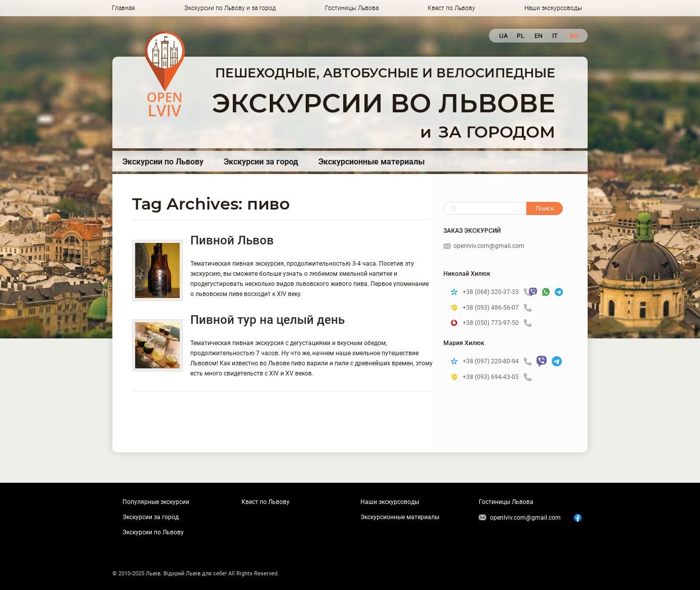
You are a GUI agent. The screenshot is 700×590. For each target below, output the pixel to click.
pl (521, 36)
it (555, 36)
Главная (123, 8)
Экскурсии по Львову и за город (230, 8)
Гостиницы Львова (352, 8)
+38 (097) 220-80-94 (497, 362)
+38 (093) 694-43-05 (497, 377)
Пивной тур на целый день (267, 320)
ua (503, 36)
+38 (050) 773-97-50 (497, 323)
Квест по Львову (451, 8)
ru (574, 36)
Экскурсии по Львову (163, 162)
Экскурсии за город (261, 162)
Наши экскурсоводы (553, 8)
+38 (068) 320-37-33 (493, 292)
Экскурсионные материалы (372, 162)
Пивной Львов (232, 240)
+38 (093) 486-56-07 (497, 308)
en (538, 36)
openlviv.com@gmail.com (484, 246)
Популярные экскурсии (156, 502)
